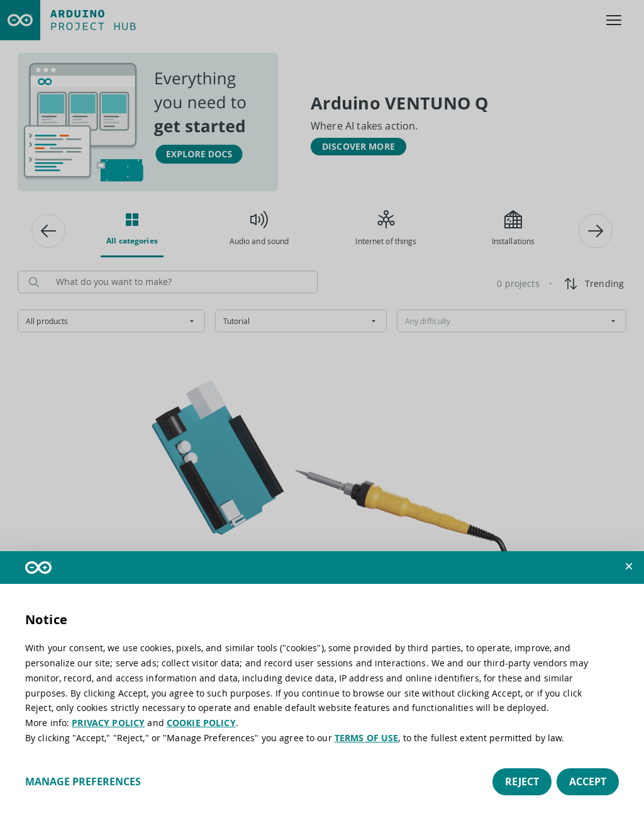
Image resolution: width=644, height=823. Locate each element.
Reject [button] (522, 781)
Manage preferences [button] (83, 781)
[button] (629, 566)
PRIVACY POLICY (108, 723)
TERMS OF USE (367, 738)
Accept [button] (588, 781)
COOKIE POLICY (201, 723)
